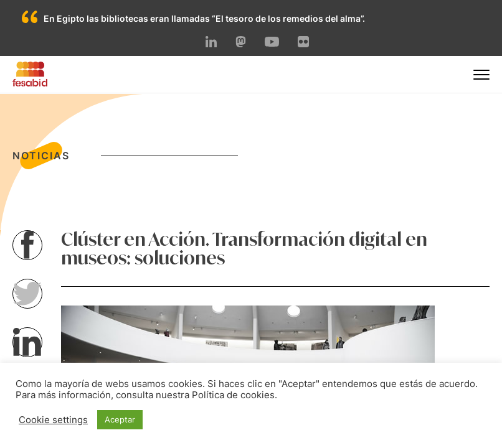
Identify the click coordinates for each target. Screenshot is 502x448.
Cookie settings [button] (53, 420)
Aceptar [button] (120, 419)
